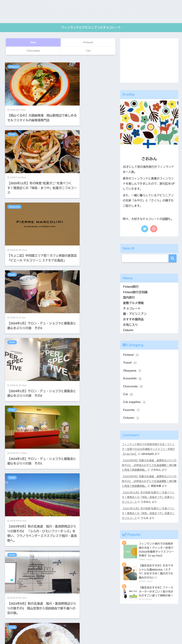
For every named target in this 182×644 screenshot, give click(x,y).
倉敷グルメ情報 (134, 303)
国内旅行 (129, 298)
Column (128, 330)
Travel (69, 67)
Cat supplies (135, 403)
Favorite (132, 411)
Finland (131, 355)
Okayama (15, 67)
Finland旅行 (131, 287)
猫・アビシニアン (135, 314)
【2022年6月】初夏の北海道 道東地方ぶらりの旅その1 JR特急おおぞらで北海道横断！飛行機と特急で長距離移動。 (148, 465)
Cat (128, 395)
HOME (91, 626)
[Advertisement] (149, 60)
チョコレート (132, 309)
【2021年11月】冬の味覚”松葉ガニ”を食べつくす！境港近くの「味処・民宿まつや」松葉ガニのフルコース (148, 496)
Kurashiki (133, 379)
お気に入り (131, 325)
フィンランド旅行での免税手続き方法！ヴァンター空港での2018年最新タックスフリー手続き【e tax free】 (149, 449)
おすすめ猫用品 (134, 319)
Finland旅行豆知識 (136, 292)
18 (71, 387)
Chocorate (15, 126)
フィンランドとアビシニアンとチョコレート (91, 28)
